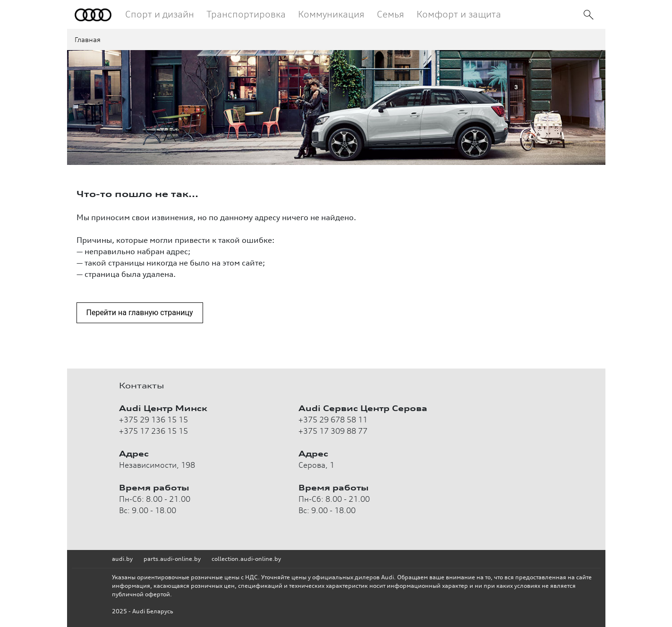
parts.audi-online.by (172, 559)
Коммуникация (331, 14)
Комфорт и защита (459, 14)
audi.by (122, 559)
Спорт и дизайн (160, 14)
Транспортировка (246, 14)
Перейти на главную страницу (140, 313)
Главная (88, 39)
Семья (391, 14)
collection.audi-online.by (246, 559)
